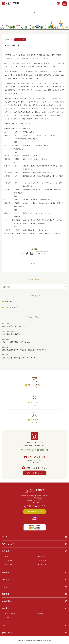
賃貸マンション (43, 565)
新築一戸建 (41, 557)
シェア (22, 253)
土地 (7, 557)
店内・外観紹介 (10, 614)
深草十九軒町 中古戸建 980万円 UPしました (21, 358)
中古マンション (43, 561)
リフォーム (7, 587)
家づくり (6, 580)
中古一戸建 (9, 561)
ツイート (27, 253)
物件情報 (6, 551)
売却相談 (6, 572)
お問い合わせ (8, 633)
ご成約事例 (7, 601)
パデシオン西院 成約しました (14, 326)
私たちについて (8, 544)
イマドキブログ (11, 307)
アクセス (8, 618)
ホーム (5, 537)
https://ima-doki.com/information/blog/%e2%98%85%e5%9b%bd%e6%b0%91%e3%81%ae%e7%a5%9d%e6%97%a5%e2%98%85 (42, 253)
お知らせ (8, 302)
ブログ (5, 626)
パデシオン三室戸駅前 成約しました (16, 342)
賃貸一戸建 (9, 565)
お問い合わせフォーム (34, 473)
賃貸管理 (6, 594)
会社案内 (6, 608)
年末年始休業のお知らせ (11, 334)
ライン (32, 253)
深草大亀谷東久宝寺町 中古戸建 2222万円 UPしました (24, 350)
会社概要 (40, 614)
